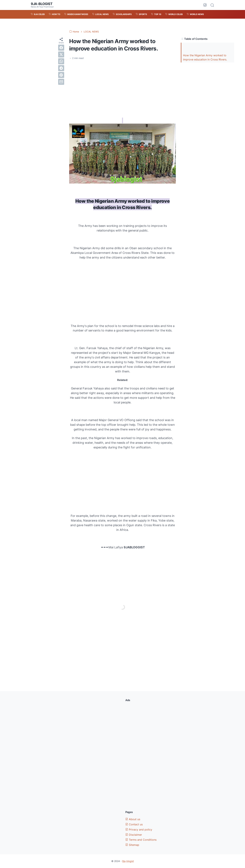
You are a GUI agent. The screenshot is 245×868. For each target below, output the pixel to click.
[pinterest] (61, 75)
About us (133, 819)
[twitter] (61, 54)
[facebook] (61, 48)
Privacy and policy (139, 830)
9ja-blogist (42, 4)
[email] (61, 82)
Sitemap (132, 845)
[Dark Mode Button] (205, 5)
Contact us (134, 824)
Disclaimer (134, 835)
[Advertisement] (122, 87)
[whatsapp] (61, 61)
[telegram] (61, 68)
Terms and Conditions (141, 840)
